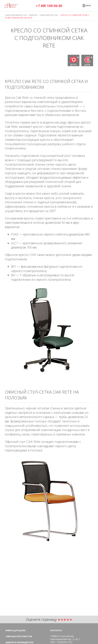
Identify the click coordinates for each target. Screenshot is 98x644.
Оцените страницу (49, 619)
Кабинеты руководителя (19, 642)
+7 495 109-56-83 (49, 6)
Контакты (56, 630)
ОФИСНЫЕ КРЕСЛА (49, 15)
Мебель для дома (16, 630)
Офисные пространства (19, 636)
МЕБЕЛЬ (33, 15)
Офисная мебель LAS (16, 15)
